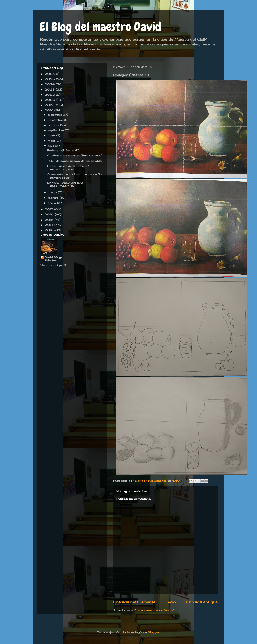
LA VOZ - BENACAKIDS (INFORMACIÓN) (65, 184)
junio (52, 135)
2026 (50, 74)
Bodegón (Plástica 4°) (63, 150)
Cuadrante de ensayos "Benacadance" (75, 155)
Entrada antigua (202, 602)
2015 (50, 220)
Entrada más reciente (134, 602)
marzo (53, 192)
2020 (50, 100)
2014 (50, 225)
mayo (52, 141)
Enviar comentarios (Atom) (154, 610)
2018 (50, 110)
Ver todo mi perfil (54, 265)
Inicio (171, 602)
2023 (50, 89)
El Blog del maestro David (100, 27)
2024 (50, 84)
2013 (50, 230)
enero (52, 203)
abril (51, 146)
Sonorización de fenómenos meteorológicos (68, 168)
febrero (54, 198)
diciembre (55, 115)
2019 (50, 105)
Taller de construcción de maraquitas (74, 161)
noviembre (56, 120)
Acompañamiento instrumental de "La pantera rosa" (75, 176)
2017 (49, 209)
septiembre (56, 130)
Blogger (154, 632)
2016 (50, 214)
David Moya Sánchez (54, 259)
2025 (50, 79)
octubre (54, 125)
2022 (50, 95)
